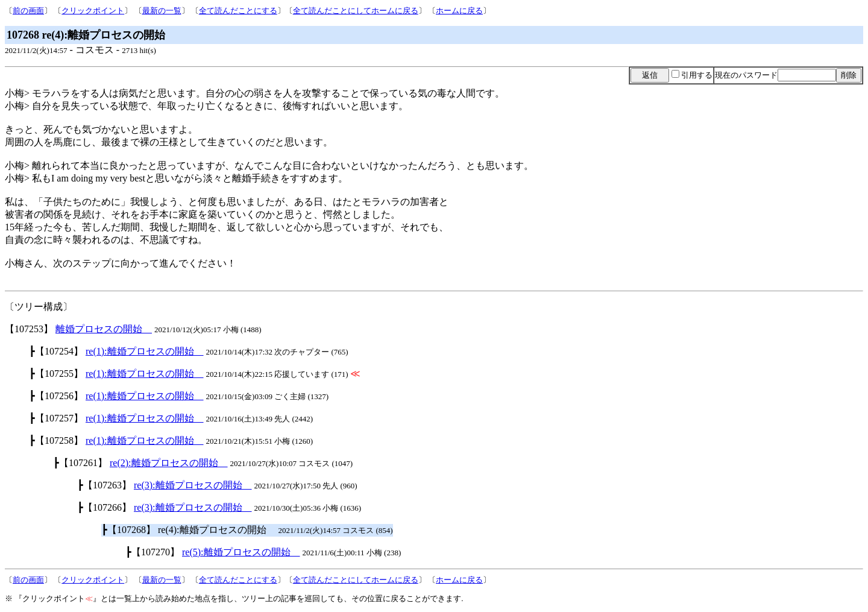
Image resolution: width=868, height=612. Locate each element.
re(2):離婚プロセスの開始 (169, 463)
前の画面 (28, 11)
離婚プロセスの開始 (104, 329)
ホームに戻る (459, 11)
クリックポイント (93, 11)
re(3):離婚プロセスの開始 (193, 485)
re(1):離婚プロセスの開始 (145, 351)
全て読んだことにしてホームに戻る (356, 11)
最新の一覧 (162, 11)
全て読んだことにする (238, 11)
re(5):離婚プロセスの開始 (241, 552)
